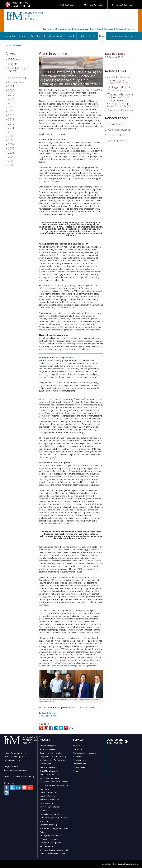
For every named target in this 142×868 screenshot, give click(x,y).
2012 (11, 124)
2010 (11, 132)
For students (96, 29)
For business (49, 29)
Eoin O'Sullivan (49, 713)
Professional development (84, 753)
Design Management (48, 767)
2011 (11, 128)
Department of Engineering (122, 36)
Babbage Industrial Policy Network (119, 89)
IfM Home (10, 45)
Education (36, 36)
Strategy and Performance (51, 836)
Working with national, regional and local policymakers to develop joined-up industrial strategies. (121, 100)
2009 (11, 136)
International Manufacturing (51, 814)
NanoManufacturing (48, 825)
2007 (11, 144)
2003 (11, 161)
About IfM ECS (79, 746)
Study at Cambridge (65, 5)
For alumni (109, 29)
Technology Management (50, 843)
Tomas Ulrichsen (117, 135)
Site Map (7, 777)
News (103, 36)
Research (23, 36)
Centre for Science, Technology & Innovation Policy (118, 80)
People (71, 36)
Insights (82, 36)
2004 (11, 157)
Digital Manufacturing (49, 771)
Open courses (79, 767)
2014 (11, 115)
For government (80, 760)
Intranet (131, 29)
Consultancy (78, 749)
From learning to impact (18, 69)
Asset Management (48, 749)
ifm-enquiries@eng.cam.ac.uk (16, 770)
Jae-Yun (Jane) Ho (117, 140)
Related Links (116, 71)
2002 (11, 165)
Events (93, 36)
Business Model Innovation (51, 753)
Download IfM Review (120, 110)
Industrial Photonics (48, 792)
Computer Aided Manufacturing (53, 757)
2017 (11, 103)
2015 (11, 111)
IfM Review (14, 59)
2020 (11, 90)
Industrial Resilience (48, 796)
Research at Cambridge (123, 5)
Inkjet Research (46, 803)
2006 (11, 148)
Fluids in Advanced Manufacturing (54, 785)
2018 (11, 99)
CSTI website (81, 707)
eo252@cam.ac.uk (49, 716)
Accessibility (106, 864)
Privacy (31, 777)
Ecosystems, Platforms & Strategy (54, 782)
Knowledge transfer (55, 36)
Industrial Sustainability (50, 800)
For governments (64, 29)
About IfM (10, 36)
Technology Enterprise (49, 839)
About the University (93, 5)
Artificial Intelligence (48, 746)
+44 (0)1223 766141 (11, 767)
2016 (11, 107)
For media (120, 29)
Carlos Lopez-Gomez (119, 130)
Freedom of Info (20, 777)
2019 (11, 95)
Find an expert (17, 78)
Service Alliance (46, 846)
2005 (11, 153)
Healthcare (44, 789)
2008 (11, 140)
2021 (11, 86)
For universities (81, 29)
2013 (11, 119)
